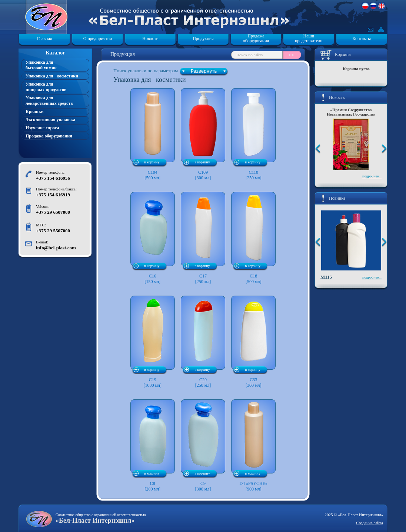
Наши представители (309, 39)
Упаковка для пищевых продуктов (46, 87)
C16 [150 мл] (153, 238)
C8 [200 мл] (153, 445)
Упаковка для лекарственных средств (49, 101)
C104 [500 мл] (153, 134)
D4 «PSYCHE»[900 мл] (253, 445)
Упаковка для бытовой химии (41, 65)
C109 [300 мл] (203, 134)
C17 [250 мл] (203, 238)
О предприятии (98, 39)
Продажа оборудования (256, 39)
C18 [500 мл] (253, 238)
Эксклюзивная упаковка (50, 120)
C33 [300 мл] (253, 342)
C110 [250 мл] (253, 134)
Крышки (35, 112)
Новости (150, 39)
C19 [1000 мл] (153, 342)
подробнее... (372, 176)
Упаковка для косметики (52, 76)
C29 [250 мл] (203, 342)
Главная (44, 39)
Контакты (362, 39)
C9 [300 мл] (203, 445)
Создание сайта (370, 523)
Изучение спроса (42, 128)
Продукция (203, 39)
